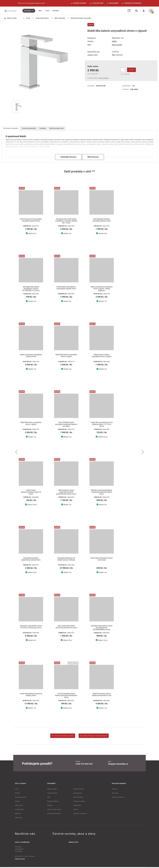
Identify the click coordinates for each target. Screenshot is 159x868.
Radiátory (50, 806)
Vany (49, 798)
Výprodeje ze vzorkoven (80, 814)
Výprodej (114, 790)
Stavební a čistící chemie (54, 810)
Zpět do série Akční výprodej (63, 737)
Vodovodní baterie (41, 18)
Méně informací (93, 157)
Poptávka (43, 128)
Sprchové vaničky (78, 798)
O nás (17, 790)
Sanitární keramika (79, 790)
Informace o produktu (11, 128)
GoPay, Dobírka (103, 78)
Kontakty (17, 794)
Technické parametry (29, 128)
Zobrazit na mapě (20, 860)
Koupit (131, 70)
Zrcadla (75, 810)
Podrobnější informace (68, 157)
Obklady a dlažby (52, 790)
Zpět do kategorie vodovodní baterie (94, 737)
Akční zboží (115, 794)
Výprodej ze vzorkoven (118, 798)
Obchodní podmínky (21, 798)
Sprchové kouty (78, 794)
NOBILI (114, 41)
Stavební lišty (77, 806)
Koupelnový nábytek (53, 802)
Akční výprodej (58, 18)
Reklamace (18, 814)
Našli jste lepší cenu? (57, 128)
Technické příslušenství (54, 814)
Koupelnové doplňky (79, 802)
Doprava (17, 802)
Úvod (27, 18)
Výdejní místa (19, 806)
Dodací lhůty (18, 818)
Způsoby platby (19, 810)
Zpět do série (10, 18)
